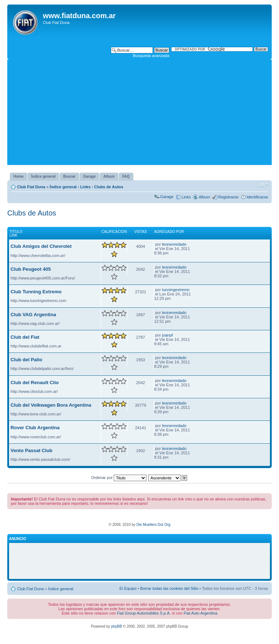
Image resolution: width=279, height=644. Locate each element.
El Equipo (128, 588)
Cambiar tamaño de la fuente (263, 185)
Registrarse (228, 197)
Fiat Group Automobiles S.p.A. (144, 613)
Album (204, 197)
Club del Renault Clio (35, 383)
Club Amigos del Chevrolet (41, 246)
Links (86, 187)
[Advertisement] (139, 114)
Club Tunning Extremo (36, 292)
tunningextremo (176, 290)
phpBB (117, 626)
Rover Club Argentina (35, 428)
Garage (167, 197)
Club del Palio (26, 360)
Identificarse (257, 197)
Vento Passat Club (31, 450)
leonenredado (174, 244)
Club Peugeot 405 (31, 269)
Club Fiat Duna (31, 187)
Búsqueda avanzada (151, 56)
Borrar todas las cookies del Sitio (169, 588)
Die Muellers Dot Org (153, 525)
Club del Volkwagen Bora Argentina (51, 405)
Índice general (63, 187)
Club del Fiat (25, 337)
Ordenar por (119, 478)
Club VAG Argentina (33, 315)
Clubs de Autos (109, 187)
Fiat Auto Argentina (200, 613)
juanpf (167, 335)
